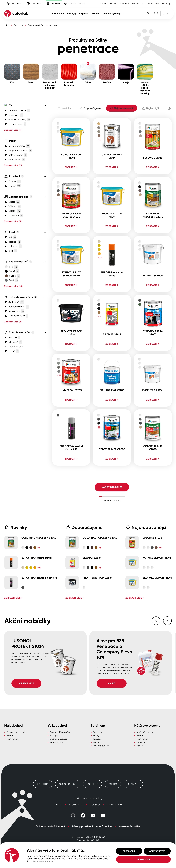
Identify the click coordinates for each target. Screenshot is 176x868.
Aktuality (103, 3)
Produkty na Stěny (36, 25)
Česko (58, 804)
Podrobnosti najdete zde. (40, 861)
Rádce (96, 742)
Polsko (95, 804)
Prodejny (11, 735)
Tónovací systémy (101, 746)
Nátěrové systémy (145, 732)
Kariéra (113, 3)
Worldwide (114, 804)
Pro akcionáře (138, 3)
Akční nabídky (13, 739)
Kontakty (166, 3)
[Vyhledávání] (148, 13)
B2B (156, 13)
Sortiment (19, 25)
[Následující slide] (167, 621)
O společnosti (153, 3)
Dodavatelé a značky (17, 732)
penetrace (54, 25)
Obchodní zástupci (59, 739)
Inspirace (97, 739)
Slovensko (76, 804)
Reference (124, 3)
